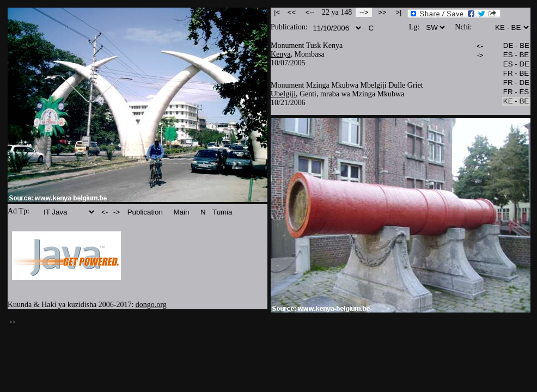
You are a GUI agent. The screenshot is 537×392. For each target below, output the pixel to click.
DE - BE (516, 46)
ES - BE (516, 55)
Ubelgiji (283, 94)
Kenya (281, 54)
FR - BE (516, 74)
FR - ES (516, 92)
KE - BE (516, 102)
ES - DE (516, 65)
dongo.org (151, 305)
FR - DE (516, 83)
